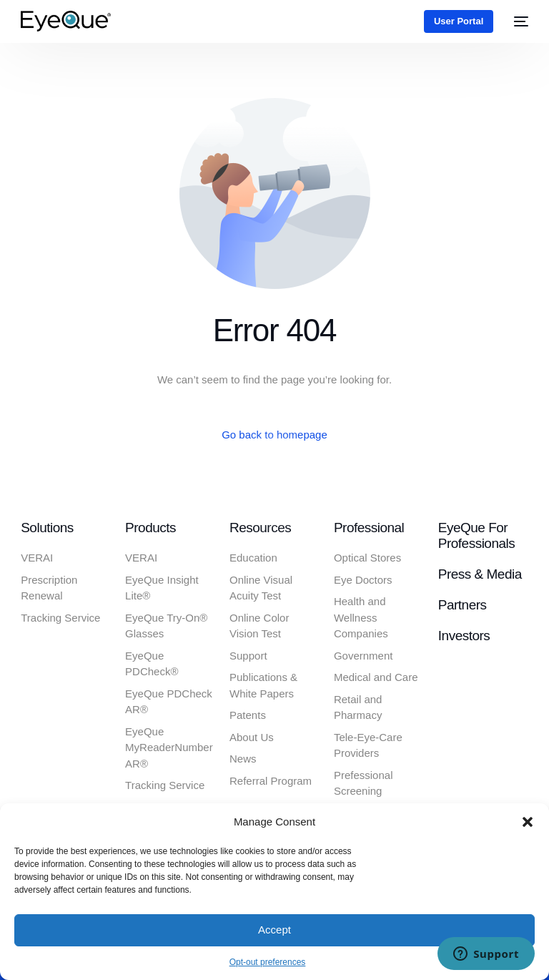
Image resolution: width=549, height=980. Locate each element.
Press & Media (480, 574)
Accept (274, 930)
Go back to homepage (274, 435)
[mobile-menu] (518, 21)
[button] (528, 822)
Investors (464, 636)
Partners (463, 605)
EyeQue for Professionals (476, 536)
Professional (369, 528)
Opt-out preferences (268, 962)
